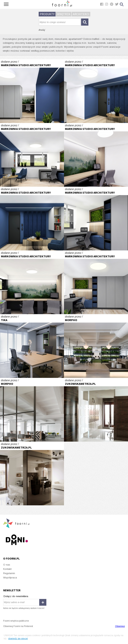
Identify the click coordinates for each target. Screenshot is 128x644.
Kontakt (7, 569)
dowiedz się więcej (18, 639)
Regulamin (9, 573)
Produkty (47, 14)
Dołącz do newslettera (16, 596)
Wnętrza (64, 14)
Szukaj (122, 4)
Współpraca (10, 578)
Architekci (81, 14)
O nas (7, 565)
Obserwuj (120, 626)
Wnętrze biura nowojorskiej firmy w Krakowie (96, 346)
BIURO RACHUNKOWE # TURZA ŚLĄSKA (32, 91)
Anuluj (42, 30)
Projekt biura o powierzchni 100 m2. (32, 346)
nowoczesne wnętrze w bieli (96, 410)
